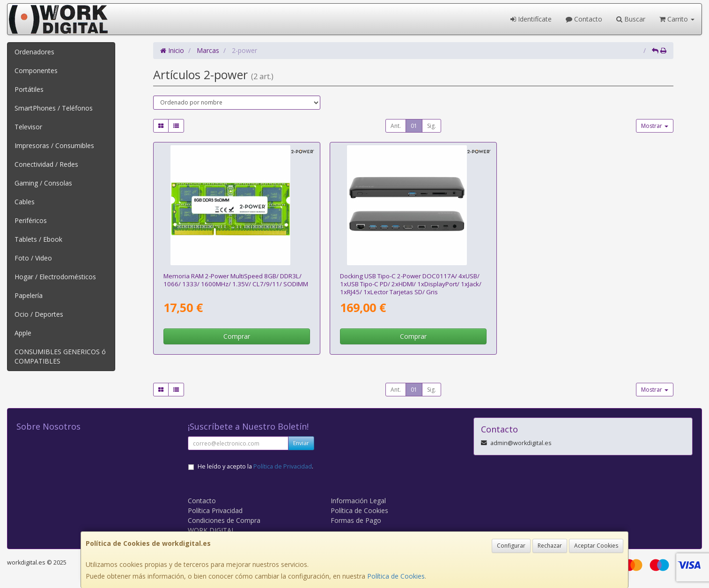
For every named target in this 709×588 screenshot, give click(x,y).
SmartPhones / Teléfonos (54, 108)
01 (414, 126)
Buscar (631, 19)
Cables (25, 202)
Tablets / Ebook (38, 239)
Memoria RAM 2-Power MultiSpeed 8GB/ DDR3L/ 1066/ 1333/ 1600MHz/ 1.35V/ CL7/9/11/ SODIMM (236, 280)
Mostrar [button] (655, 126)
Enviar (301, 443)
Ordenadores (34, 52)
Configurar (511, 546)
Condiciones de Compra (224, 520)
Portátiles (29, 89)
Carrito (677, 19)
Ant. (396, 126)
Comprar (237, 336)
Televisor (28, 127)
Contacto (584, 19)
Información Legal (358, 501)
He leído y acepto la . (255, 466)
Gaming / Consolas (43, 183)
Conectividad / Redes (46, 164)
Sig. (432, 126)
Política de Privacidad (283, 466)
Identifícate (531, 19)
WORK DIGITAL (211, 530)
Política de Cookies (396, 576)
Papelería (29, 295)
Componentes (36, 71)
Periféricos (31, 220)
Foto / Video (33, 258)
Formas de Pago (356, 520)
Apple (23, 333)
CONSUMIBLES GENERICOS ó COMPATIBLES (60, 356)
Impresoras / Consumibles (54, 145)
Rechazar (550, 546)
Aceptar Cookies (596, 546)
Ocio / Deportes (39, 314)
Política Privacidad (215, 510)
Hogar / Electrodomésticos (55, 277)
